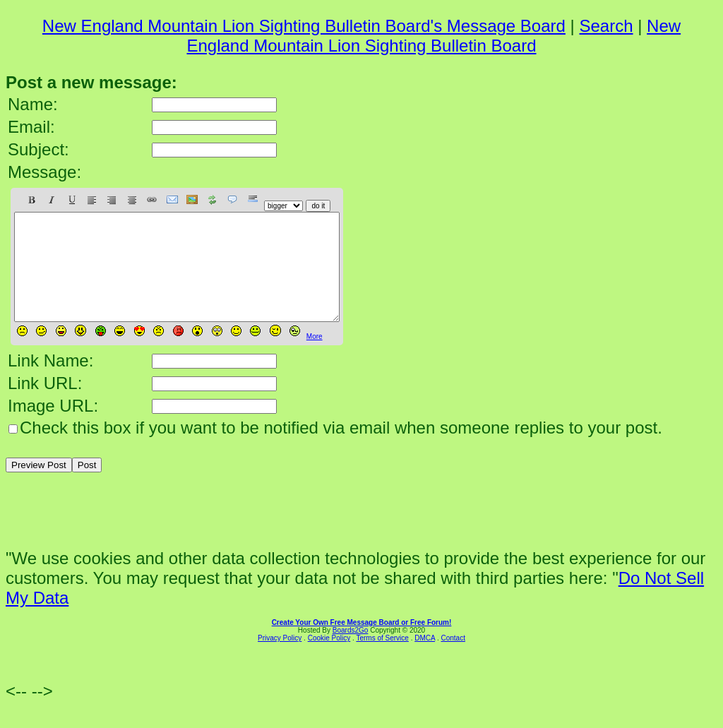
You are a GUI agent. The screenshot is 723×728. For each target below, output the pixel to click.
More (315, 358)
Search (606, 26)
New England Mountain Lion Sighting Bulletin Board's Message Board (304, 26)
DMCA (425, 659)
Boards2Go (351, 651)
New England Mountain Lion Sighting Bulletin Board (434, 36)
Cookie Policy (329, 659)
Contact (453, 659)
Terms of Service (382, 659)
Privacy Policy (280, 659)
